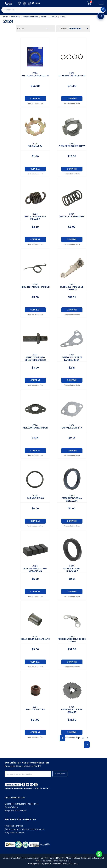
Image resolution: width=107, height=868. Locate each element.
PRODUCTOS (15, 17)
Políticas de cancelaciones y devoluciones (54, 861)
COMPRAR (35, 99)
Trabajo (45, 17)
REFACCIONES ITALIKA (31, 17)
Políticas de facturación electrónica (88, 858)
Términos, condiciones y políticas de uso (39, 858)
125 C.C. (54, 17)
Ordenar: (63, 29)
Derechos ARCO (64, 858)
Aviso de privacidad (12, 858)
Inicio (6, 17)
